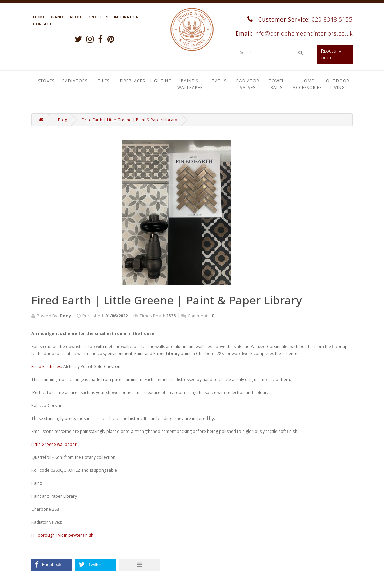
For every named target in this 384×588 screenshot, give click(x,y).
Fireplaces (132, 81)
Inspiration (127, 17)
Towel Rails (277, 84)
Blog (63, 120)
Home (39, 17)
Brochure (99, 17)
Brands (57, 17)
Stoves (46, 81)
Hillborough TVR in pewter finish (62, 535)
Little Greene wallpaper (54, 444)
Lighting (161, 81)
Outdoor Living (338, 84)
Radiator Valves (248, 84)
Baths (219, 81)
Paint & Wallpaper (190, 84)
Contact (42, 24)
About (77, 17)
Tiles (104, 81)
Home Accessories (307, 84)
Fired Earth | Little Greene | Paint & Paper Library (129, 120)
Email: (293, 33)
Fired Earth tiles (46, 366)
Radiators (75, 81)
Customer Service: (300, 19)
